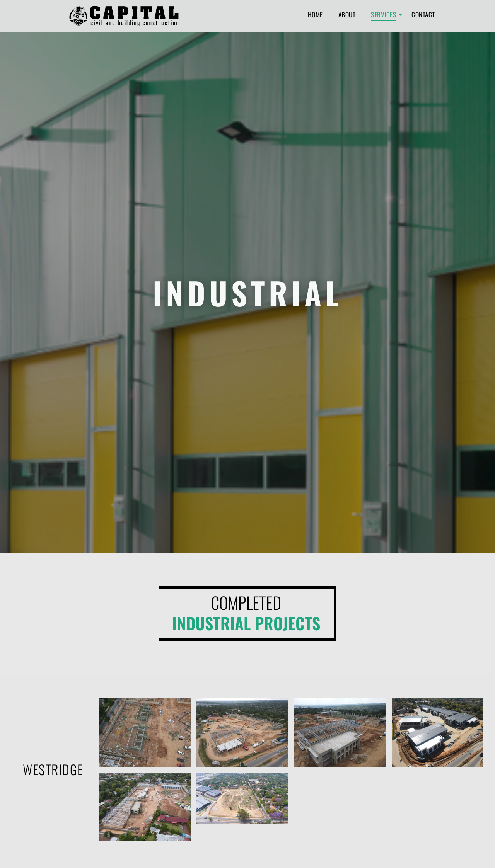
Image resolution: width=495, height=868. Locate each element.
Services (385, 14)
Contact (423, 14)
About (347, 14)
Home (315, 14)
